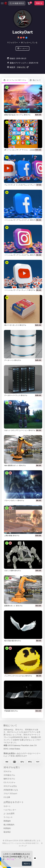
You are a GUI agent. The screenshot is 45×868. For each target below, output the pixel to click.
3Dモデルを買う (12, 767)
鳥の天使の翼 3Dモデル (13, 641)
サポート (7, 806)
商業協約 (7, 821)
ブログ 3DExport (10, 794)
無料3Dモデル (9, 779)
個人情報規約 (9, 825)
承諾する (27, 864)
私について (35, 80)
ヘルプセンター (10, 810)
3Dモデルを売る (10, 786)
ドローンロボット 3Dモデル (14, 500)
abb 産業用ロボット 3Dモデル (15, 465)
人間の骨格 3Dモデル (12, 536)
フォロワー (13, 43)
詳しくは (10, 859)
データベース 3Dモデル (13, 360)
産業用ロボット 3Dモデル (13, 606)
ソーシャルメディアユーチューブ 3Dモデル (20, 290)
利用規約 (7, 828)
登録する (39, 3)
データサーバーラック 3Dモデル (16, 395)
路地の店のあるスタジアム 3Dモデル (17, 115)
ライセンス (8, 817)
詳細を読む (23, 67)
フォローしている (29, 43)
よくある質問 (9, 814)
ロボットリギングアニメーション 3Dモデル (20, 430)
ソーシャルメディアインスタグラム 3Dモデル (21, 255)
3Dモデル (7, 771)
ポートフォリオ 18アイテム (15, 80)
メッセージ (22, 49)
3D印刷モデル (9, 775)
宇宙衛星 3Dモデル (11, 711)
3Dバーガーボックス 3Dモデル (15, 325)
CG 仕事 (7, 797)
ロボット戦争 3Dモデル (13, 571)
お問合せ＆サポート (14, 802)
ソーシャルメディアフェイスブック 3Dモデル (21, 220)
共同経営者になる (11, 790)
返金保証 (7, 832)
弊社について (10, 726)
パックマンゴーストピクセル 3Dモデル (18, 676)
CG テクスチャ (9, 782)
